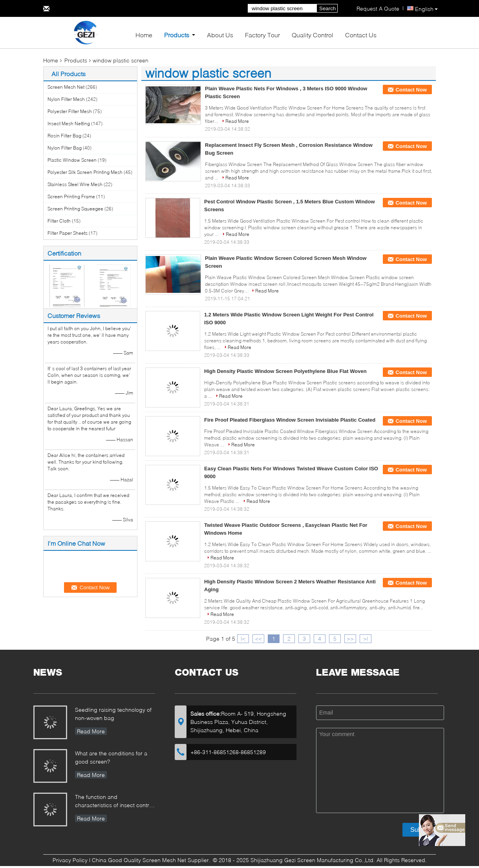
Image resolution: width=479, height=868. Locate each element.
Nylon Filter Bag (65, 148)
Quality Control (313, 35)
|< (243, 639)
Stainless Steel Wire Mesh (75, 184)
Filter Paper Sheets (68, 233)
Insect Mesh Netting (69, 123)
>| (366, 639)
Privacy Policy (70, 860)
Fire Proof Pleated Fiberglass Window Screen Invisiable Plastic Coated (290, 420)
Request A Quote (378, 8)
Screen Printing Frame (71, 196)
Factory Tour (262, 35)
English (426, 9)
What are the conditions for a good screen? (111, 757)
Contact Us (361, 35)
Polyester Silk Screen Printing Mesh (85, 172)
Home (144, 35)
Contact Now (411, 90)
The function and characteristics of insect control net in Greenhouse (114, 802)
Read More (237, 121)
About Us (220, 35)
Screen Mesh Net (66, 87)
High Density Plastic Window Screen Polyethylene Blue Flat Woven (285, 371)
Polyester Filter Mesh (70, 111)
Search (327, 8)
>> (350, 639)
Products (177, 35)
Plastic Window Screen (72, 160)
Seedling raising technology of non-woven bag (113, 714)
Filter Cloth (59, 221)
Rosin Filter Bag (64, 136)
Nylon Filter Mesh (66, 99)
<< (258, 639)
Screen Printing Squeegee (75, 209)
